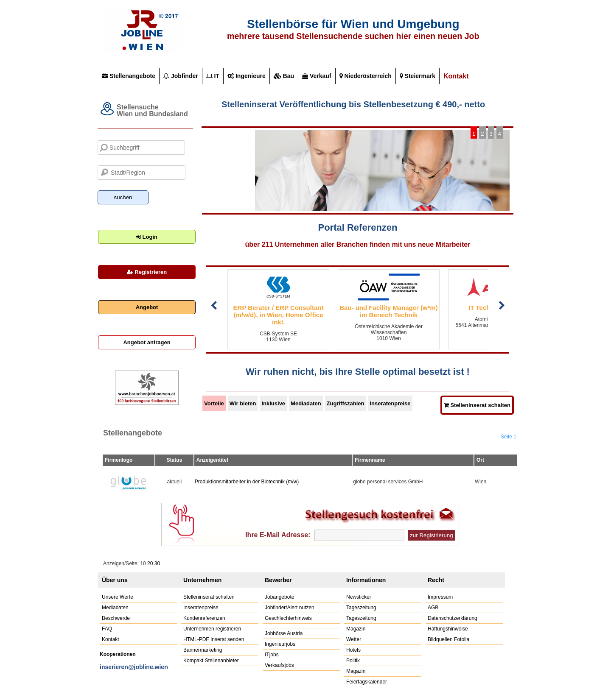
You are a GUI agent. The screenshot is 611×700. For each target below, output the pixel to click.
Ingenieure (247, 76)
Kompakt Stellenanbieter (211, 661)
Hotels (353, 650)
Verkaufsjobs (279, 665)
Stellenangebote (129, 76)
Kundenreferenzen (204, 618)
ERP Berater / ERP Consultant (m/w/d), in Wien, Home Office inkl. (279, 315)
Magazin (356, 629)
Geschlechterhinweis (288, 618)
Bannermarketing (203, 650)
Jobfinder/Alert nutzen (290, 608)
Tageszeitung (361, 608)
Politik (353, 661)
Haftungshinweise (448, 629)
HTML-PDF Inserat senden (214, 639)
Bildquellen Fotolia (448, 639)
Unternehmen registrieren (212, 629)
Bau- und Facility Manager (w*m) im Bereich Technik (389, 311)
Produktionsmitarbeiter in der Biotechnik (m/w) (247, 482)
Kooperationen (118, 654)
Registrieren (147, 272)
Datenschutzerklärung (453, 618)
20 (150, 563)
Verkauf (317, 76)
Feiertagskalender (367, 682)
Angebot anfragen (147, 342)
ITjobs (272, 655)
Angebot (147, 307)
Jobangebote (279, 597)
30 (157, 563)
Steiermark (418, 76)
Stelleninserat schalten (209, 597)
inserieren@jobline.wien (134, 667)
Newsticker (359, 597)
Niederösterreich (366, 76)
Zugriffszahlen (346, 403)
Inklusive (273, 403)
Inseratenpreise (390, 403)
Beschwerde (116, 618)
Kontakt (456, 76)
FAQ (107, 629)
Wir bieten (243, 403)
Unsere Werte (118, 597)
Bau (284, 76)
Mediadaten (306, 403)
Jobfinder (181, 76)
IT (213, 76)
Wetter (354, 639)
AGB (433, 608)
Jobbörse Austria (284, 633)
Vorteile (214, 403)
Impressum (440, 597)
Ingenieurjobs (280, 644)
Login (147, 237)
